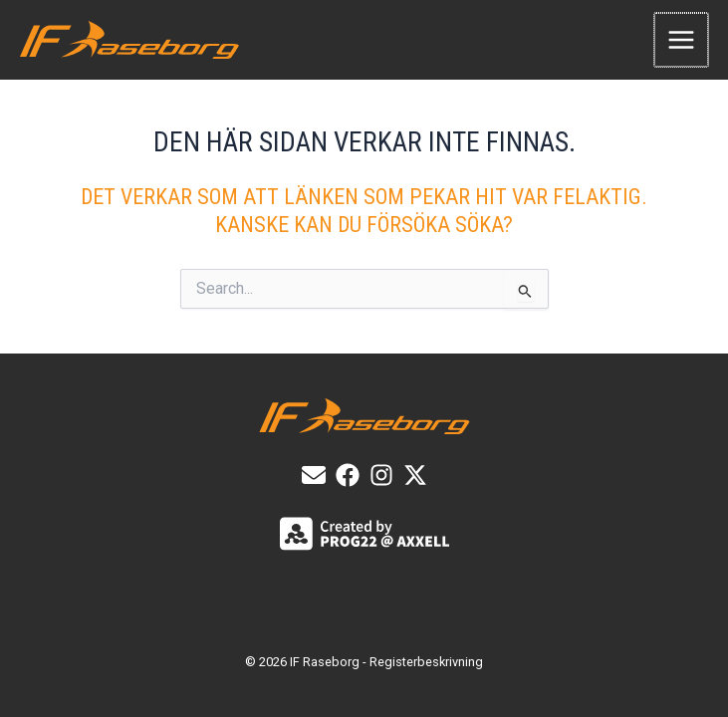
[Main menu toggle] (682, 40)
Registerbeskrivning (426, 662)
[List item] (348, 475)
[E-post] (314, 475)
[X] (415, 475)
